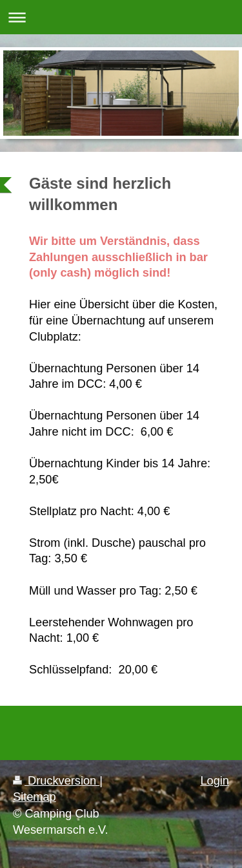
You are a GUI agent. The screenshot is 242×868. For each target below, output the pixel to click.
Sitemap (35, 797)
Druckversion (56, 781)
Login (215, 781)
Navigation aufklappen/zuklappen (121, 17)
